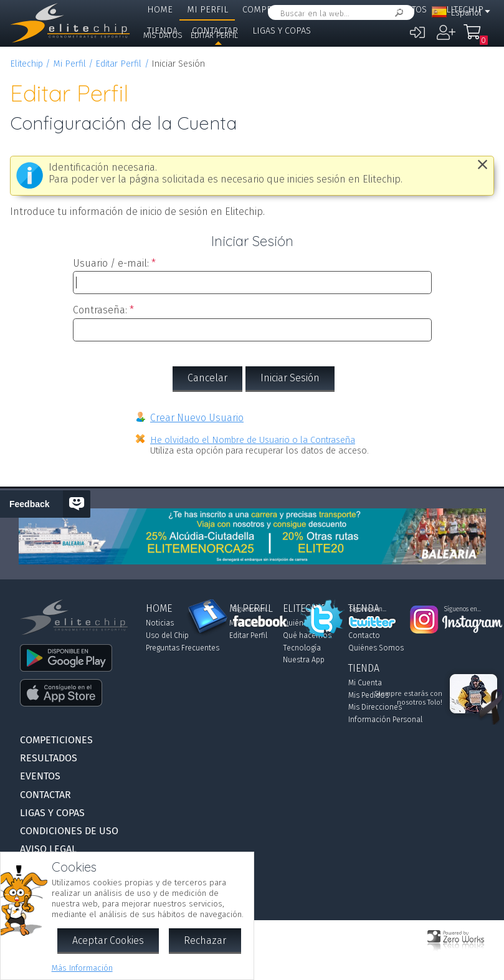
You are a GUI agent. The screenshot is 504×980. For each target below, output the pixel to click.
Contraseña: (100, 310)
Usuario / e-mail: (111, 263)
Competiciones (276, 10)
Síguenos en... (251, 609)
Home (160, 10)
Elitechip (26, 64)
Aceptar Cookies (108, 940)
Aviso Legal (48, 849)
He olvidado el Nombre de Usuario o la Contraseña (253, 440)
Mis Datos (163, 35)
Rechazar (205, 940)
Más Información (82, 968)
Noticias (160, 623)
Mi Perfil (207, 10)
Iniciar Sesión (290, 378)
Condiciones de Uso (69, 831)
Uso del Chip (167, 635)
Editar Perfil (214, 35)
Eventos (408, 10)
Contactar (45, 795)
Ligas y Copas (282, 31)
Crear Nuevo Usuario (197, 418)
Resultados (350, 10)
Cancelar (207, 378)
